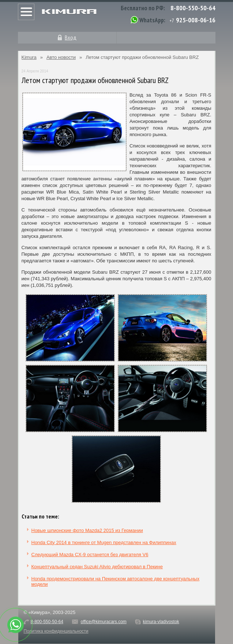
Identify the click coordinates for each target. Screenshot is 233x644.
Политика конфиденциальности (56, 631)
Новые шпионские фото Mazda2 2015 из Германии (87, 530)
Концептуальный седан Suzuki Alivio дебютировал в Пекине (97, 567)
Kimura (29, 57)
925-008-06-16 (196, 20)
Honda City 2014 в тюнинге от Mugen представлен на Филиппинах (104, 542)
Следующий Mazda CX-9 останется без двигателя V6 (90, 555)
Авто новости (61, 57)
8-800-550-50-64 (193, 8)
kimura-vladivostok (161, 622)
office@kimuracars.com (104, 622)
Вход (71, 37)
